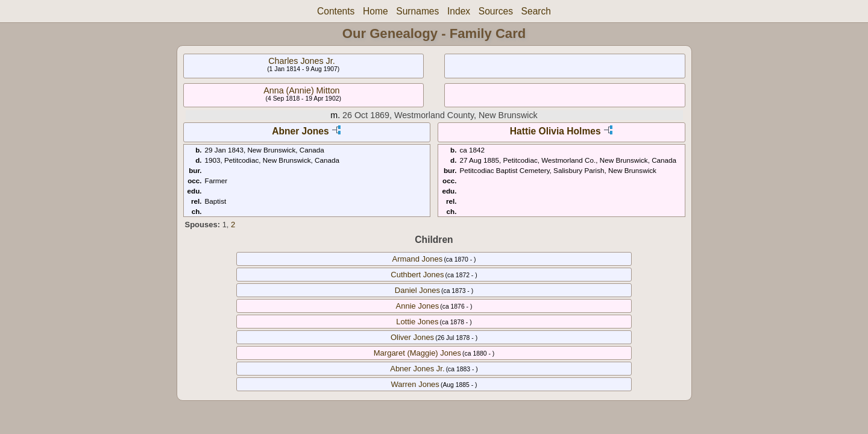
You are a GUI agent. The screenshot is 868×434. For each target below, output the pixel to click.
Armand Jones (417, 259)
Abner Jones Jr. (417, 369)
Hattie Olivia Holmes (555, 131)
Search (536, 11)
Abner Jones (300, 131)
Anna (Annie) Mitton (301, 90)
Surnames (417, 11)
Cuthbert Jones (417, 275)
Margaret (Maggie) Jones (417, 353)
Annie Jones (418, 306)
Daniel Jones (417, 290)
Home (376, 11)
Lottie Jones (417, 322)
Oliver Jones (412, 337)
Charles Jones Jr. (301, 61)
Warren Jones (415, 384)
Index (459, 11)
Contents (336, 11)
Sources (496, 11)
